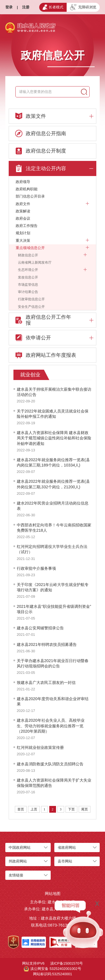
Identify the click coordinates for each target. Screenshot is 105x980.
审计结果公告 (28, 292)
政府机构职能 (27, 189)
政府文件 (53, 204)
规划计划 (23, 233)
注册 (26, 7)
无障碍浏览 (83, 7)
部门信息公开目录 (30, 196)
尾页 (85, 809)
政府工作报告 (27, 226)
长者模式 (53, 7)
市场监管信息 (28, 285)
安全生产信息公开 (31, 307)
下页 (71, 809)
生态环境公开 (53, 270)
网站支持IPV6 (33, 963)
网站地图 (53, 894)
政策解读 (23, 211)
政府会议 (23, 218)
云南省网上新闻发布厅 (35, 262)
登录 (9, 7)
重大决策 (53, 241)
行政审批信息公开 (31, 299)
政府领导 (23, 182)
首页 (21, 809)
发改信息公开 (28, 277)
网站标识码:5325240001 (53, 974)
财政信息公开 (53, 255)
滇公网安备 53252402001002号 (52, 969)
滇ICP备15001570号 (66, 963)
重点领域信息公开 (53, 248)
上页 (34, 809)
